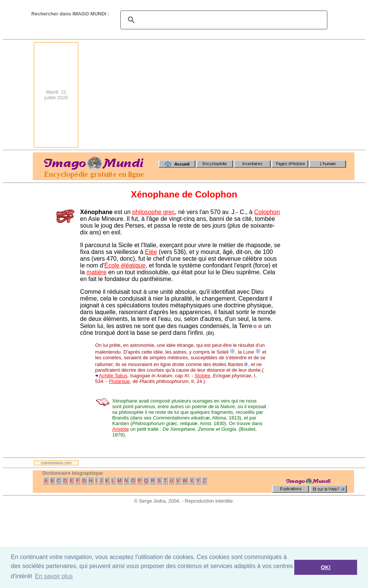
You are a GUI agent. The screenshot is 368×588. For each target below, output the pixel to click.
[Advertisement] (257, 95)
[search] (223, 20)
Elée (151, 252)
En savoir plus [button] (54, 576)
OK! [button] (325, 567)
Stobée (202, 376)
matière (97, 272)
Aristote (120, 429)
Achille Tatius (113, 376)
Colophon (267, 212)
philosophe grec (154, 212)
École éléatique (125, 265)
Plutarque (120, 381)
